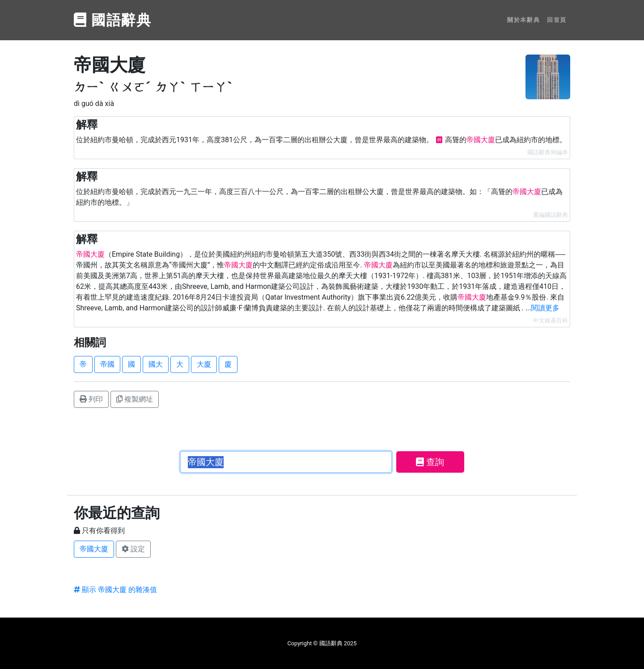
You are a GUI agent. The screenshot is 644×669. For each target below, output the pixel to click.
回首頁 (557, 20)
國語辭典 (113, 20)
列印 (91, 399)
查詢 (430, 462)
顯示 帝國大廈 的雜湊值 (115, 590)
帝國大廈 (94, 549)
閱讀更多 (545, 308)
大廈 (204, 364)
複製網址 (135, 399)
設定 (133, 549)
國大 (156, 364)
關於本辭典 (523, 20)
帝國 (107, 364)
